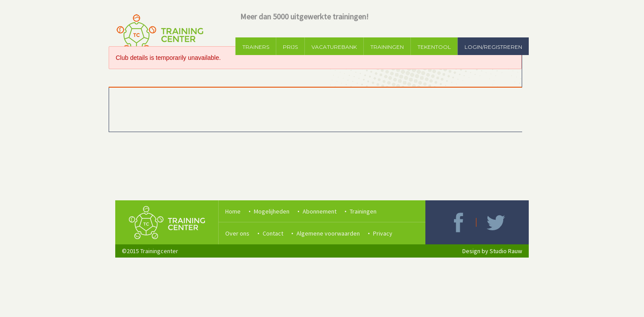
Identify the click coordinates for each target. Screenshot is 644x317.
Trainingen (363, 211)
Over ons (237, 233)
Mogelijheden (272, 211)
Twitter (496, 222)
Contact (273, 233)
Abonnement (320, 211)
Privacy (383, 233)
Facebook (458, 222)
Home (233, 211)
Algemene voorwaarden (328, 233)
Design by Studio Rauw (492, 251)
